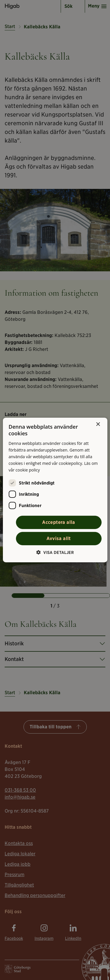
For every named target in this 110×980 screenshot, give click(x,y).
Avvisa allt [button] (58, 538)
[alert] (55, 490)
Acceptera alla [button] (59, 522)
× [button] (98, 424)
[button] (55, 552)
